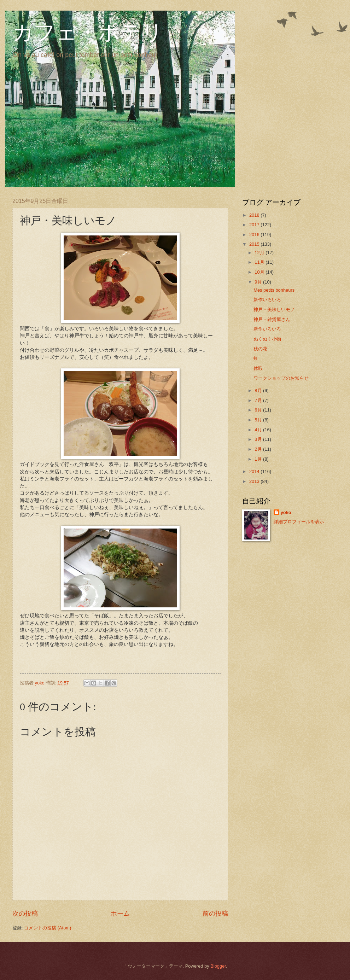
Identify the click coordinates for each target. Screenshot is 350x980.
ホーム (120, 914)
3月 (259, 439)
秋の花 (260, 349)
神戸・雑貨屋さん (272, 319)
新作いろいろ (267, 300)
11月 (260, 262)
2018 (255, 215)
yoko (286, 512)
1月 (259, 459)
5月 (259, 420)
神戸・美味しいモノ (274, 310)
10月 (260, 272)
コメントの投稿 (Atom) (48, 928)
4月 (259, 430)
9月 (259, 282)
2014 (255, 471)
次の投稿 (25, 914)
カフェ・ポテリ (88, 33)
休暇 (258, 368)
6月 (259, 410)
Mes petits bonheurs (274, 290)
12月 (260, 253)
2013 (255, 481)
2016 (255, 235)
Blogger (218, 966)
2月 (259, 449)
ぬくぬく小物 (267, 339)
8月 (259, 390)
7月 (259, 400)
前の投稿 (215, 914)
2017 (255, 225)
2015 (255, 244)
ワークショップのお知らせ (281, 378)
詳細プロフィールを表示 (299, 522)
